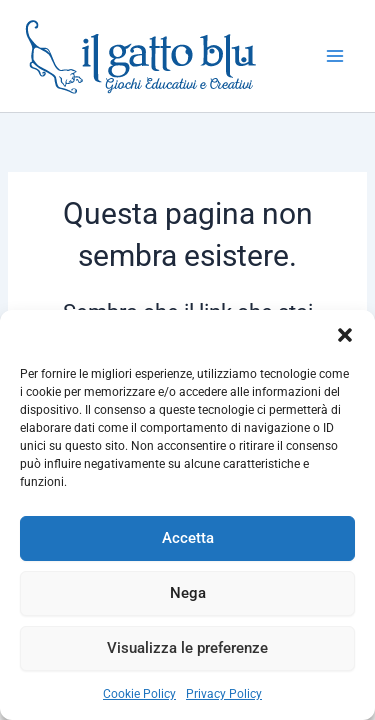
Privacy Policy (224, 694)
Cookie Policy (139, 694)
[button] (345, 335)
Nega (188, 593)
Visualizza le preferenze (187, 648)
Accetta (188, 538)
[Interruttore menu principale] (335, 56)
